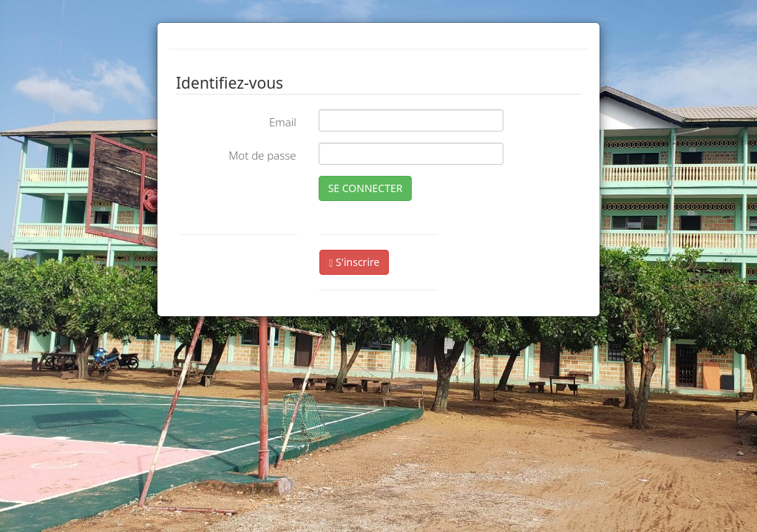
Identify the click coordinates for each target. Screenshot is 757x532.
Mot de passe (262, 155)
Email (283, 122)
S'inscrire (354, 262)
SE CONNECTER (366, 188)
